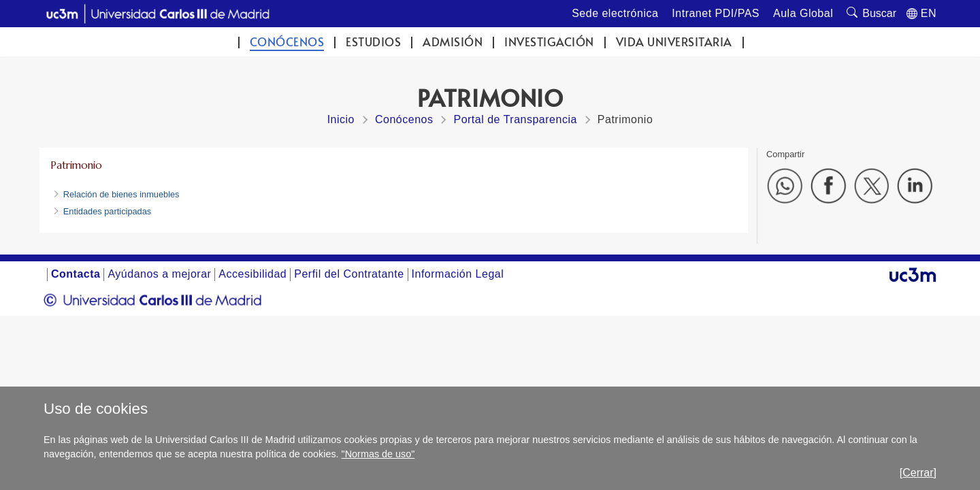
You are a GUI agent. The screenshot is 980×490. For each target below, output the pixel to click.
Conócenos (287, 42)
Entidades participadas (107, 211)
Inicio (341, 119)
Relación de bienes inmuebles (121, 194)
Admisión (453, 42)
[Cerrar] (918, 473)
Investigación (549, 42)
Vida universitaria (674, 42)
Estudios (373, 42)
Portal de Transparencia (515, 119)
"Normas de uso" (378, 454)
